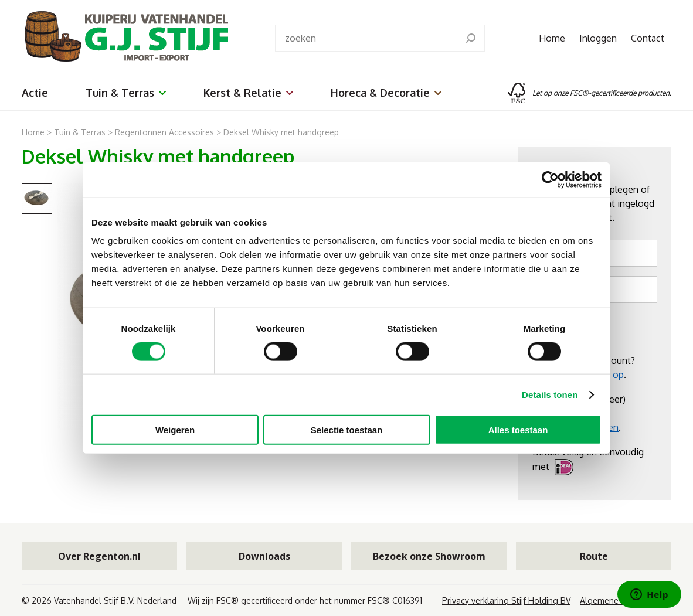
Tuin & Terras (126, 93)
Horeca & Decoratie (386, 93)
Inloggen (598, 38)
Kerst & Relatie (248, 93)
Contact (648, 38)
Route (594, 556)
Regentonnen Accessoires (164, 132)
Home (552, 38)
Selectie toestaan (347, 430)
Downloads (264, 556)
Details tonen (550, 394)
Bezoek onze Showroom (429, 556)
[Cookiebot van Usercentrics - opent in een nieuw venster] (550, 179)
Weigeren (175, 430)
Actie (35, 93)
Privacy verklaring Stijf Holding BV (506, 600)
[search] (471, 38)
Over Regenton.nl (99, 556)
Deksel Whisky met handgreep (281, 132)
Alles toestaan (518, 430)
